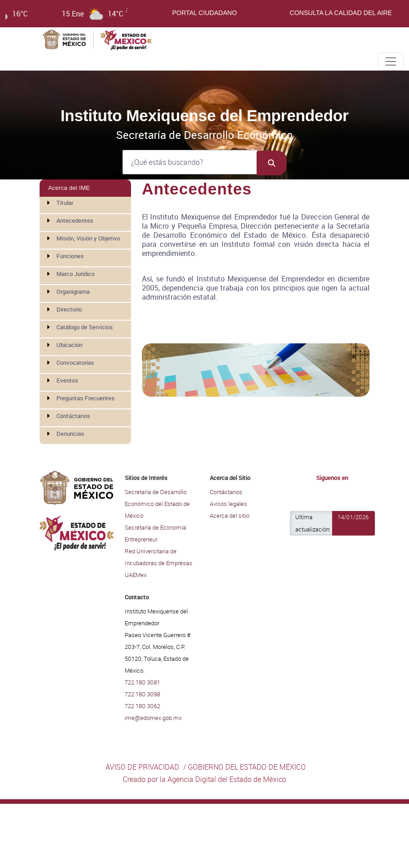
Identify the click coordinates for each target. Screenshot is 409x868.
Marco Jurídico (76, 274)
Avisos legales (228, 504)
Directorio (69, 309)
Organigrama (73, 291)
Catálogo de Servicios (85, 327)
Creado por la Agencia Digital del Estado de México (204, 779)
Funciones (70, 256)
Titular (65, 203)
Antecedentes (75, 220)
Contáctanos (73, 416)
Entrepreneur (141, 539)
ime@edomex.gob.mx (153, 718)
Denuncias (70, 434)
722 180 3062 (142, 706)
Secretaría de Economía (155, 527)
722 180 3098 (142, 694)
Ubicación (69, 345)
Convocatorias (75, 363)
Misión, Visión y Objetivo (88, 238)
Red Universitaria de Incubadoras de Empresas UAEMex (159, 563)
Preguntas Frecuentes (86, 398)
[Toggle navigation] (391, 61)
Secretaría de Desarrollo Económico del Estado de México (157, 504)
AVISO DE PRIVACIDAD (142, 767)
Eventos (67, 380)
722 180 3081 (142, 682)
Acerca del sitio (230, 516)
